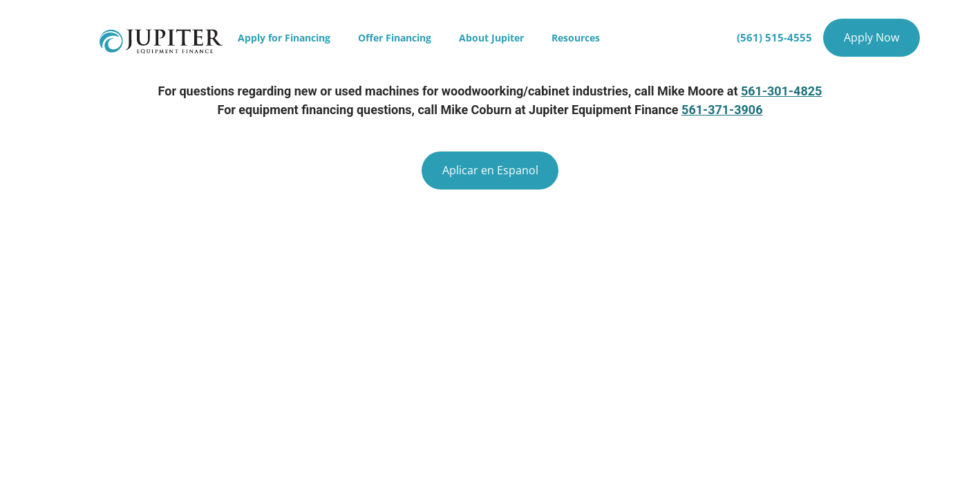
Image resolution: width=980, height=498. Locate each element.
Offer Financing (395, 38)
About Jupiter (491, 38)
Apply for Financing (284, 38)
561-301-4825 (781, 91)
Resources (576, 38)
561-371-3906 (722, 110)
